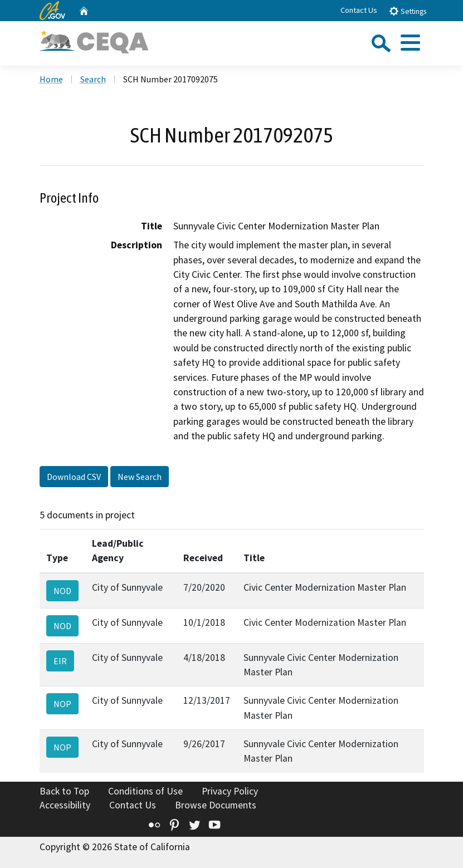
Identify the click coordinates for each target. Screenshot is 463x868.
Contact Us (359, 10)
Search (93, 79)
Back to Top (64, 791)
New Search (140, 477)
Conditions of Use (145, 791)
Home (51, 79)
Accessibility (65, 805)
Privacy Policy (230, 791)
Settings (408, 11)
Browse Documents (216, 805)
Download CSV (74, 477)
